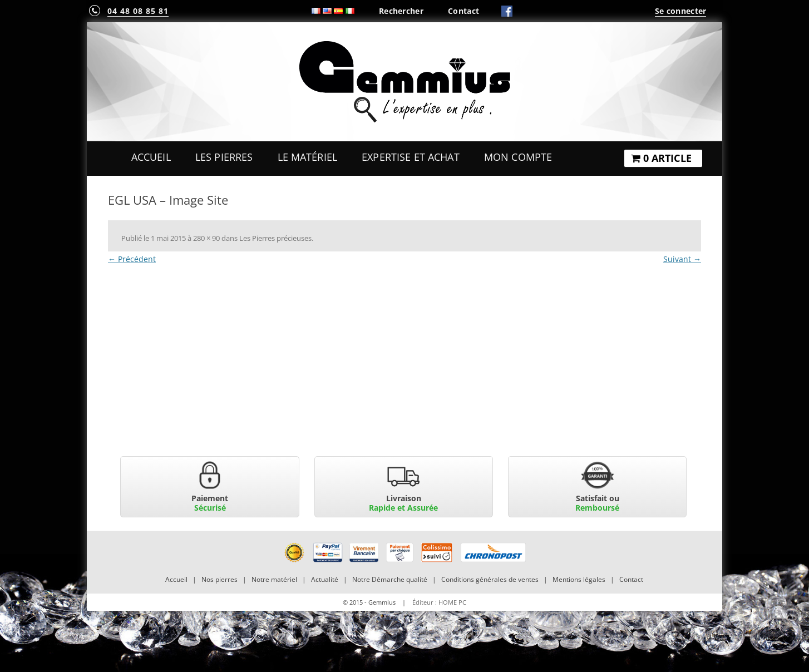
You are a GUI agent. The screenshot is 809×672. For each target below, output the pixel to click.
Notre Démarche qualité (390, 579)
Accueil (151, 157)
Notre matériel (274, 579)
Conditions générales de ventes (490, 579)
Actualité (325, 579)
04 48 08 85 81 (138, 11)
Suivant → (682, 259)
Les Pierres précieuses (275, 238)
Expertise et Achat (411, 157)
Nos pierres (219, 579)
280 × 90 (206, 238)
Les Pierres (224, 157)
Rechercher (401, 11)
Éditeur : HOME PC (439, 602)
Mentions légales (579, 579)
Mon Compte (518, 157)
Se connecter (680, 11)
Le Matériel (308, 157)
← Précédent (132, 259)
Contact (463, 11)
